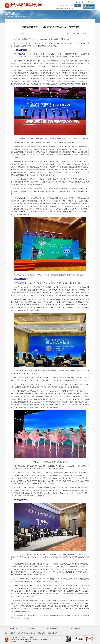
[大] (72, 33)
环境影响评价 (65, 8)
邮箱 (78, 2)
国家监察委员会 (30, 633)
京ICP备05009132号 (43, 640)
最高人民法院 (41, 633)
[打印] (84, 33)
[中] (75, 33)
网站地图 (23, 638)
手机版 (69, 640)
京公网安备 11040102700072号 (33, 642)
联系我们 (31, 638)
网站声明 (15, 638)
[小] (78, 33)
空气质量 (71, 8)
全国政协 (21, 633)
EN (85, 2)
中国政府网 (14, 629)
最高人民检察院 (53, 633)
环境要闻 (24, 17)
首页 (12, 17)
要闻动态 (17, 17)
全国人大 (13, 633)
